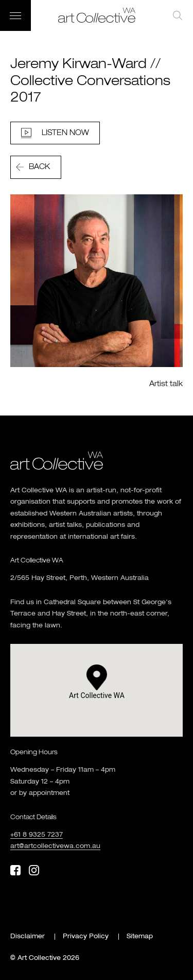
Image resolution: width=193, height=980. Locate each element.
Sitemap (140, 937)
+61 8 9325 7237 (37, 835)
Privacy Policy (86, 937)
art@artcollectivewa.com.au (55, 846)
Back (39, 167)
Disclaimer (28, 937)
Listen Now (65, 133)
